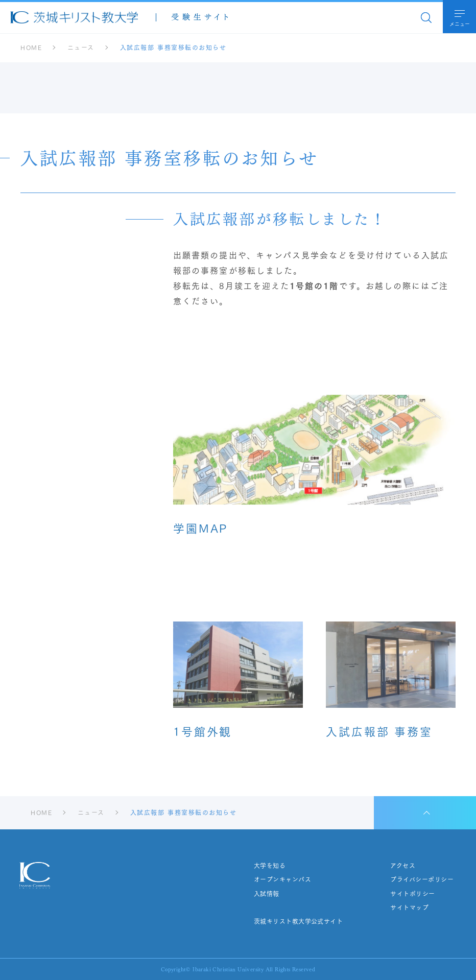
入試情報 (267, 894)
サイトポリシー (412, 894)
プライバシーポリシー (422, 879)
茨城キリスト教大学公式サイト (299, 921)
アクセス (403, 866)
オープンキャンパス (282, 879)
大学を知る (270, 866)
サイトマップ (409, 907)
